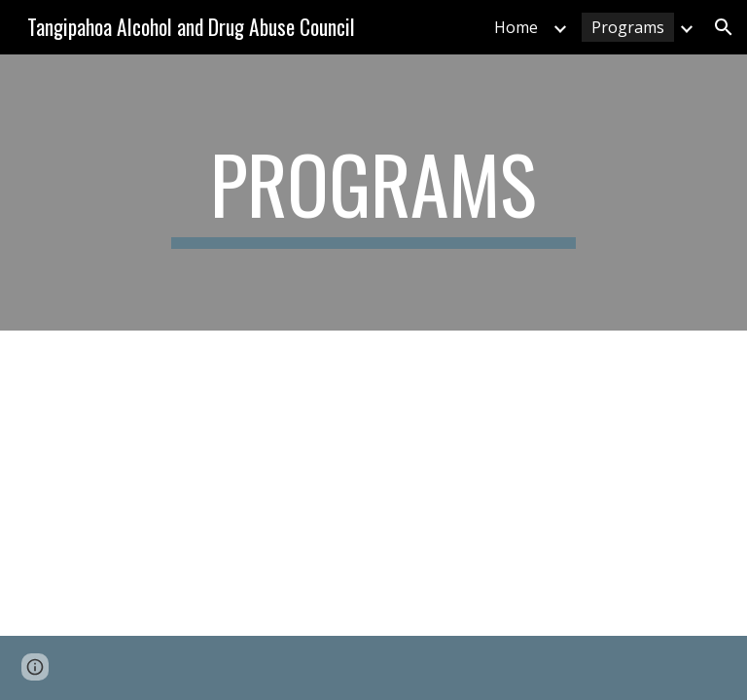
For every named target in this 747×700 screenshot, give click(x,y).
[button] (724, 27)
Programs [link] (628, 27)
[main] (373, 192)
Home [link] (516, 27)
